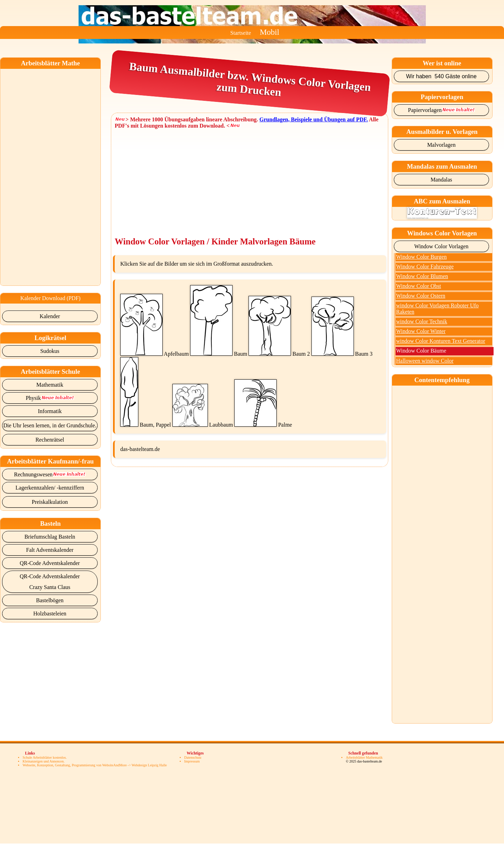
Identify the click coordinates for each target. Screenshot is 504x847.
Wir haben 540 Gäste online (441, 76)
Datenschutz (193, 757)
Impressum (192, 761)
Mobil (269, 32)
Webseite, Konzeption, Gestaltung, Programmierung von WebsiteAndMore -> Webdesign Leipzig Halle (95, 765)
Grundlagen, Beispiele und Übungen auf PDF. (314, 119)
